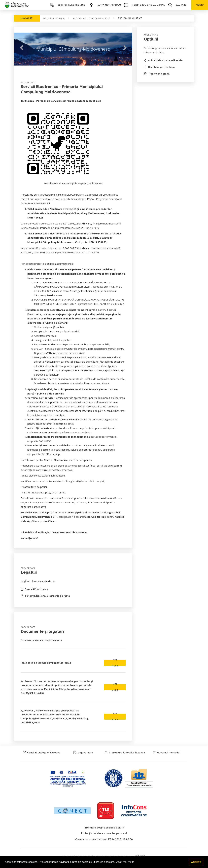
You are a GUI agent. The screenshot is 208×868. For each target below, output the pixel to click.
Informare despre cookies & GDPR (104, 828)
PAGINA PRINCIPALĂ (54, 18)
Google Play (99, 517)
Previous (22, 48)
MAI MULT (115, 663)
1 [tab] (71, 67)
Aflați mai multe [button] (125, 862)
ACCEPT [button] (196, 862)
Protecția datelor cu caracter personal (104, 833)
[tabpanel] (73, 50)
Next (125, 48)
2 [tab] (76, 67)
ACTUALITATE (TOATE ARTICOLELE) (91, 18)
